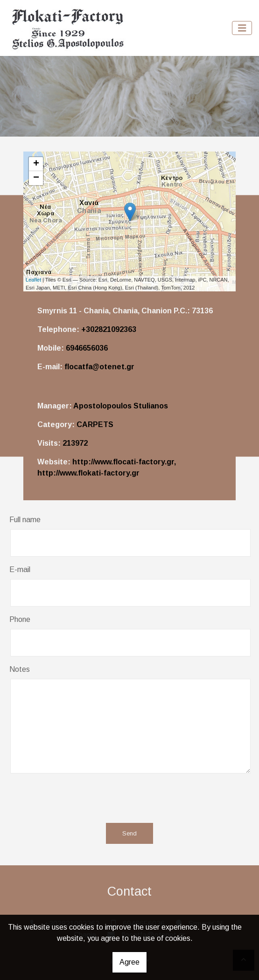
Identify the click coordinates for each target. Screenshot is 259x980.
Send (129, 833)
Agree (129, 962)
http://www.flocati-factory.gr (123, 462)
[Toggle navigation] (242, 28)
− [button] (36, 178)
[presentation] (125, 798)
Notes (20, 669)
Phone (20, 619)
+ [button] (36, 164)
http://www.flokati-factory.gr (88, 473)
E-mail (20, 569)
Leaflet (33, 280)
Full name (25, 520)
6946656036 (87, 348)
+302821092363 (109, 329)
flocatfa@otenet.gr (99, 367)
